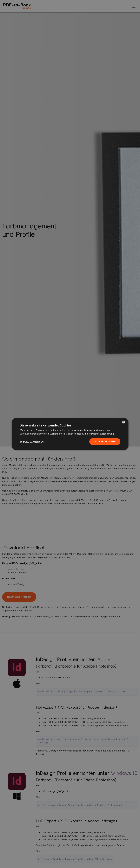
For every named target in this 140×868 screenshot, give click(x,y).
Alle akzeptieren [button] (105, 441)
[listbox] (123, 422)
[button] (32, 442)
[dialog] (70, 434)
